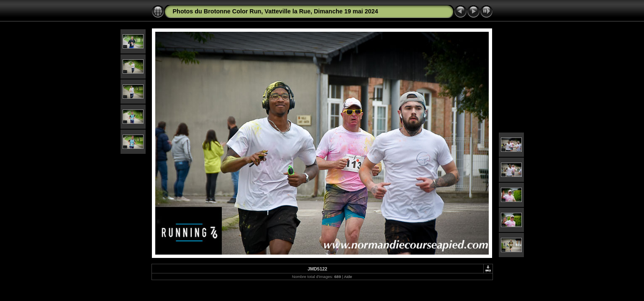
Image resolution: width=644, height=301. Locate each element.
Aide (348, 277)
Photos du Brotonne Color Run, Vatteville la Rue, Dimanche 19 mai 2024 (276, 11)
